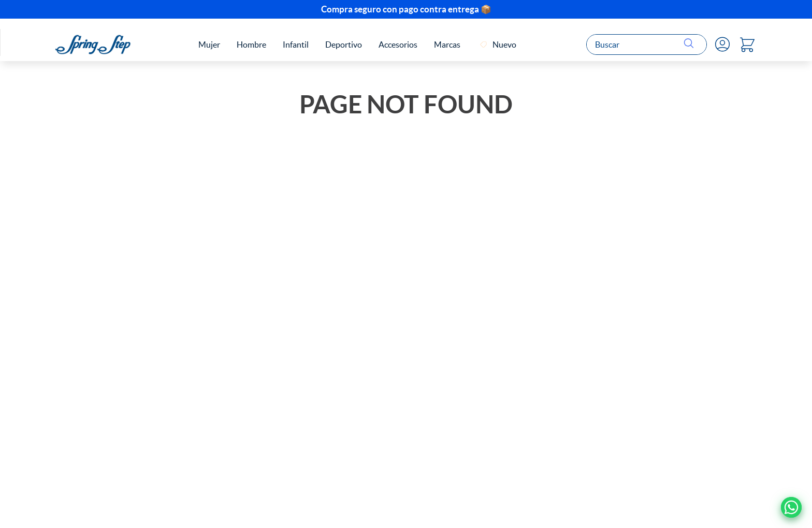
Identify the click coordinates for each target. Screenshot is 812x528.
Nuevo (504, 45)
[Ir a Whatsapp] (791, 507)
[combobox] (647, 45)
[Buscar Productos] (691, 45)
